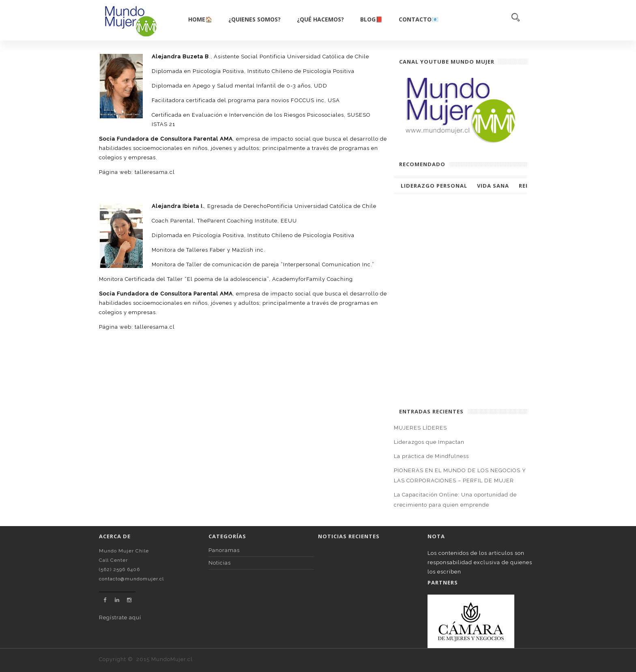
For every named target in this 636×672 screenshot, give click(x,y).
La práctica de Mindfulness (431, 456)
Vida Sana (493, 186)
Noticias (220, 563)
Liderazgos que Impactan (429, 442)
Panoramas (224, 550)
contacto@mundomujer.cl (131, 579)
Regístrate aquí (120, 617)
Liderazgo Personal (434, 186)
